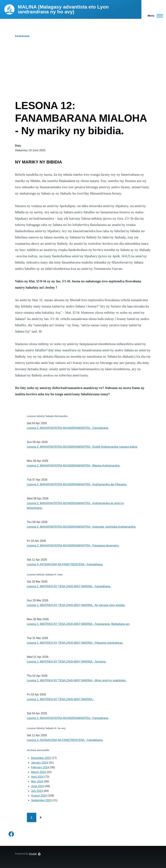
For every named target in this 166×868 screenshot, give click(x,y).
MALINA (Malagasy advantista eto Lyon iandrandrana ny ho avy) (63, 9)
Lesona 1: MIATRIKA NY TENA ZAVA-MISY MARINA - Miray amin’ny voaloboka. (77, 680)
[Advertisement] (83, 73)
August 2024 (39, 796)
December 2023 (41, 758)
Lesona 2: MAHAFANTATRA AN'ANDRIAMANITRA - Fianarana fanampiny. (73, 546)
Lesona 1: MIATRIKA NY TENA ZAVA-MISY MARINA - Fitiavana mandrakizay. (75, 643)
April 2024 (37, 777)
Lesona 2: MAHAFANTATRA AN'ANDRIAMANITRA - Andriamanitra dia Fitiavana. (77, 484)
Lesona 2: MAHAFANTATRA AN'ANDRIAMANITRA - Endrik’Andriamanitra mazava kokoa (82, 447)
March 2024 (38, 772)
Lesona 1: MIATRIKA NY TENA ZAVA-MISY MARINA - (60, 699)
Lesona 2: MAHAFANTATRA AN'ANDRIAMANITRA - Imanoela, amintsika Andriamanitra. (82, 527)
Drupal (33, 854)
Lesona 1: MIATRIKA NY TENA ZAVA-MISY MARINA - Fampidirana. (69, 586)
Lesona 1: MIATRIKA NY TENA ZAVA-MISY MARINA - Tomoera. (67, 662)
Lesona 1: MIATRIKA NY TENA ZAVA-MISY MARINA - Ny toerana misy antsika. (76, 605)
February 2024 (40, 767)
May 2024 (37, 781)
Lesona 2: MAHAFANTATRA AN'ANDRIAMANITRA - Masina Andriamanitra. (74, 466)
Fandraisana (22, 36)
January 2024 (40, 763)
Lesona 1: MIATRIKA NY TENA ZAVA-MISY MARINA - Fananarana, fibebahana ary (78, 624)
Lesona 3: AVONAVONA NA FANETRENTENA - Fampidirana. (65, 564)
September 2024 (41, 800)
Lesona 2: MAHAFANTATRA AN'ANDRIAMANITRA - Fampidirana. (68, 428)
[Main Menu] (154, 16)
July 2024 (37, 791)
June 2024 (38, 786)
